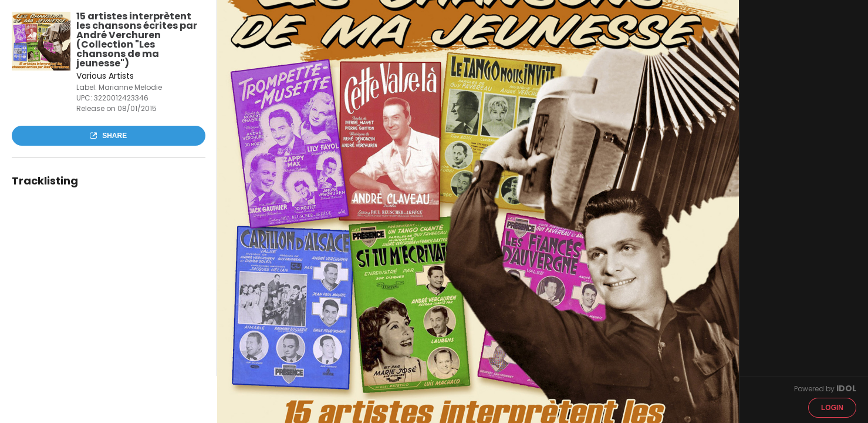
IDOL (846, 388)
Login (832, 408)
